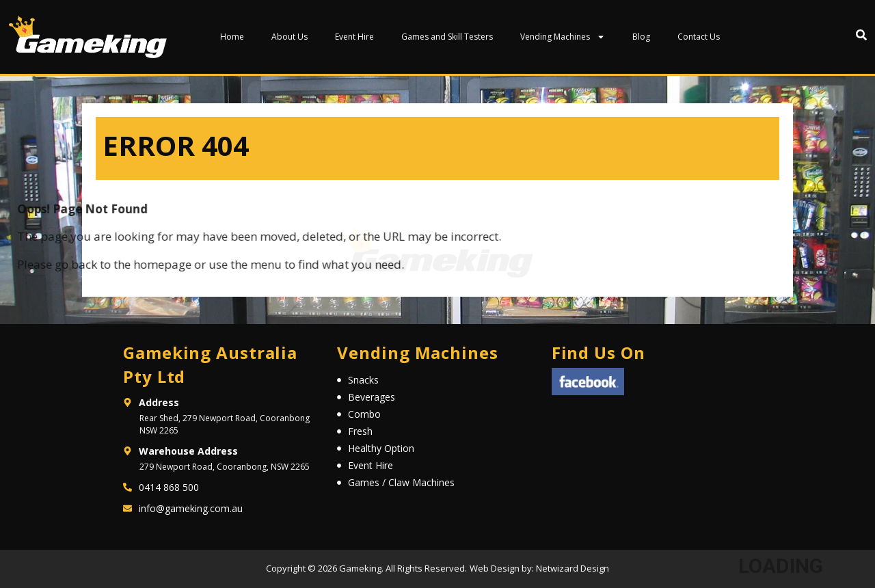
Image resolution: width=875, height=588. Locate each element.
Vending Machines (563, 37)
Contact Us (699, 37)
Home (232, 37)
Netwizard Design (571, 568)
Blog (641, 37)
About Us (290, 37)
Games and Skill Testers (447, 37)
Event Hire (354, 37)
